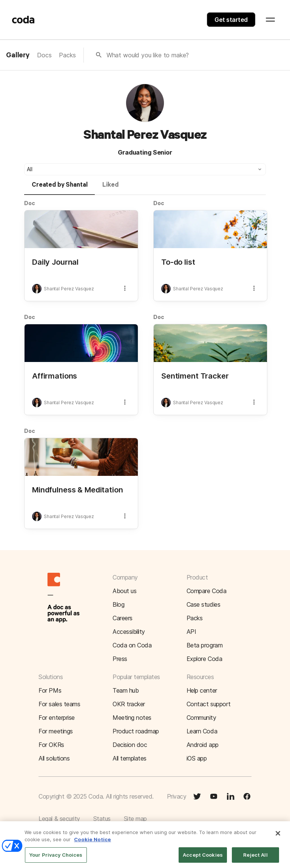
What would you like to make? (148, 55)
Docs (44, 55)
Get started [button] (231, 20)
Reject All (255, 860)
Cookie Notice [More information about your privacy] (93, 845)
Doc (30, 203)
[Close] (278, 838)
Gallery (18, 55)
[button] (145, 169)
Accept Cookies (203, 860)
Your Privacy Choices (56, 860)
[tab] (59, 188)
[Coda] (23, 20)
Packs (67, 55)
